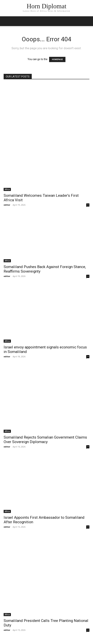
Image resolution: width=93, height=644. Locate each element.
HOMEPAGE (57, 59)
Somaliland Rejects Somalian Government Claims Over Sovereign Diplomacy (45, 440)
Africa (7, 189)
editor (7, 205)
